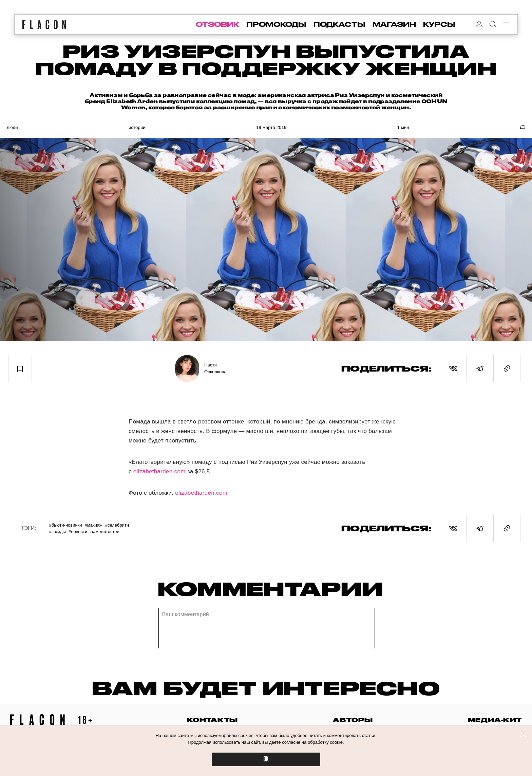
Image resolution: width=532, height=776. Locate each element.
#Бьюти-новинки (65, 525)
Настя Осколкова (215, 368)
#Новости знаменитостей (94, 532)
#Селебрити (117, 525)
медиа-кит (495, 720)
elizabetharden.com (159, 471)
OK (266, 759)
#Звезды (57, 532)
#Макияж (94, 525)
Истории (137, 127)
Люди (12, 127)
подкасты (339, 24)
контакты (212, 720)
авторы (353, 720)
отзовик (217, 24)
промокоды (276, 24)
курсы (439, 24)
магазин (394, 24)
